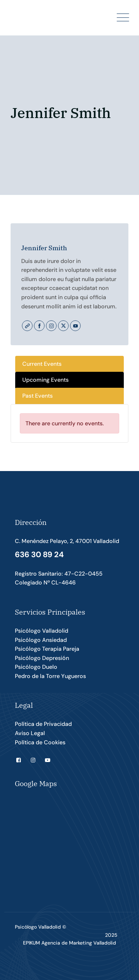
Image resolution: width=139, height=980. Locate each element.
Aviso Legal (30, 733)
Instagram (51, 326)
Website (27, 326)
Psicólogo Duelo (36, 667)
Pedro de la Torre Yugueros (50, 676)
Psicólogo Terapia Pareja (47, 649)
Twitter (63, 326)
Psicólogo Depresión (42, 658)
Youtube (75, 326)
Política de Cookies (40, 742)
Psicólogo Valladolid (42, 631)
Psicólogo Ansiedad (41, 640)
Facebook (39, 326)
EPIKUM (31, 943)
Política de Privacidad (43, 724)
